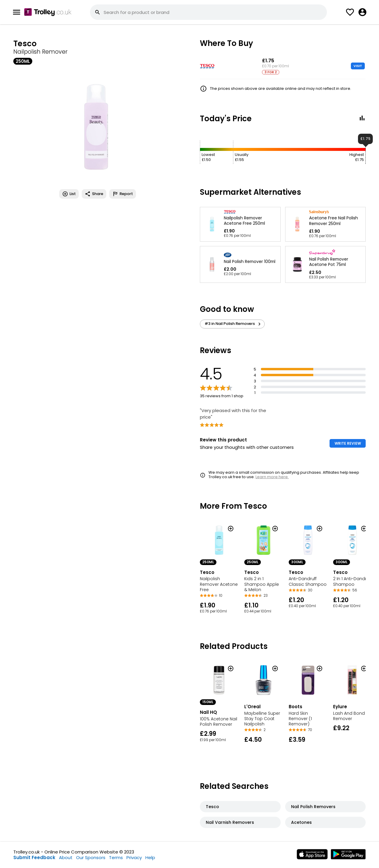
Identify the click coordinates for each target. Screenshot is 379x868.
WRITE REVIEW (348, 443)
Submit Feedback (34, 857)
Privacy (134, 857)
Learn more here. (272, 477)
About (66, 857)
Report (123, 194)
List (69, 194)
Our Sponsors (91, 857)
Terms (116, 857)
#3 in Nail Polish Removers (233, 324)
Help (150, 857)
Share (94, 194)
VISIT (358, 66)
